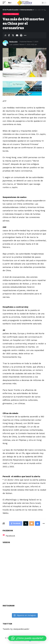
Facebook (10, 536)
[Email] (17, 35)
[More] (25, 35)
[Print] (21, 35)
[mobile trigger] (5, 3)
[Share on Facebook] (9, 35)
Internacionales (11, 14)
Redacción (13, 42)
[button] (27, 638)
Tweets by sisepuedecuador (16, 629)
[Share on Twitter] (13, 35)
